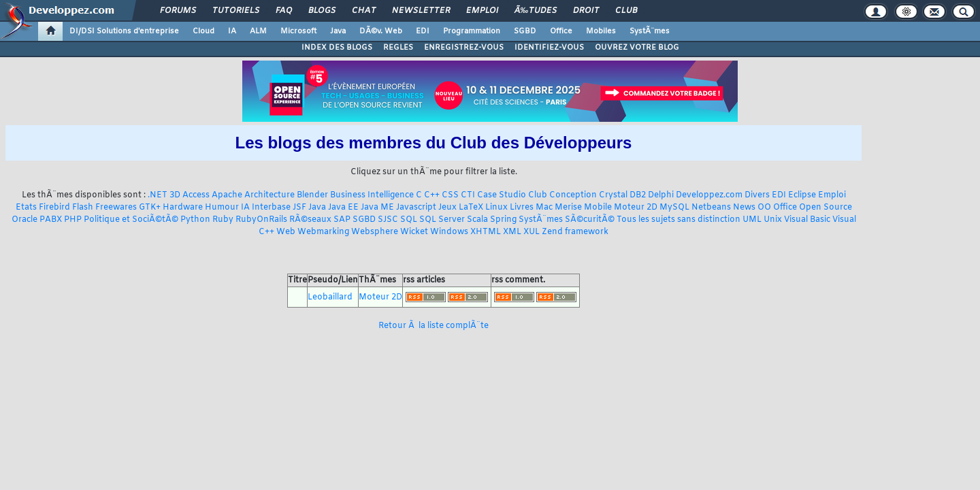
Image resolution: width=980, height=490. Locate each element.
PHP (73, 220)
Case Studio (502, 195)
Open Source (826, 208)
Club (626, 11)
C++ (432, 195)
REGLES (398, 48)
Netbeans (711, 208)
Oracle (24, 220)
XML (512, 232)
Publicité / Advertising (591, 459)
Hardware (183, 208)
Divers (757, 195)
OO (764, 208)
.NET (158, 195)
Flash (83, 208)
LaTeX (471, 208)
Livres (522, 208)
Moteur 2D (636, 208)
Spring (503, 220)
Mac (544, 208)
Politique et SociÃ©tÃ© (131, 220)
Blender (312, 195)
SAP (342, 220)
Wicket (414, 232)
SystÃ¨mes (650, 31)
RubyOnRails (261, 220)
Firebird (54, 208)
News (744, 208)
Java (338, 31)
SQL (409, 220)
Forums (178, 11)
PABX (51, 220)
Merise (568, 208)
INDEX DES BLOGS (337, 48)
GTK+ (150, 208)
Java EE (343, 208)
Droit (586, 11)
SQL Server (442, 220)
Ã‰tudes (536, 11)
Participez (457, 459)
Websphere (375, 232)
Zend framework (575, 232)
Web (286, 232)
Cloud (203, 31)
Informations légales (680, 459)
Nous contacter (292, 459)
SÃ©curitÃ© (590, 220)
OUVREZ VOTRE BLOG (637, 48)
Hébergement (513, 459)
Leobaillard (330, 297)
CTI (468, 195)
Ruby (223, 220)
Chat (364, 11)
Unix (773, 220)
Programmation (472, 31)
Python (195, 220)
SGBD (525, 31)
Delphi (661, 195)
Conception (573, 195)
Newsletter (421, 11)
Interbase (271, 208)
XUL (532, 232)
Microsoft (298, 31)
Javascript (416, 208)
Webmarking (323, 232)
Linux (496, 208)
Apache (227, 195)
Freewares (116, 208)
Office (561, 31)
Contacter (427, 441)
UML (752, 220)
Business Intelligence (372, 195)
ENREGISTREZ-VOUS (464, 48)
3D (175, 195)
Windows (449, 232)
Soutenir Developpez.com (380, 459)
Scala (477, 220)
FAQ (284, 11)
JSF (299, 208)
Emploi (482, 11)
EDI (423, 31)
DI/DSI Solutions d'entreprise (124, 31)
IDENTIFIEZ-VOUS (549, 48)
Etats (26, 208)
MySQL (674, 208)
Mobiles (601, 31)
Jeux (447, 208)
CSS (450, 195)
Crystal (613, 195)
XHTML (486, 232)
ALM (258, 31)
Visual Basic (807, 220)
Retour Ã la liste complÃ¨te (434, 326)
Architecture (269, 195)
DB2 (638, 195)
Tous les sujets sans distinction (679, 220)
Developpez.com (709, 195)
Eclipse (802, 195)
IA (232, 31)
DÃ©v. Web (381, 31)
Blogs (322, 11)
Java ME (377, 208)
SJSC (388, 220)
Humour (222, 208)
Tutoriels (236, 11)
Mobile (598, 208)
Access (196, 195)
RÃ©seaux (310, 220)
